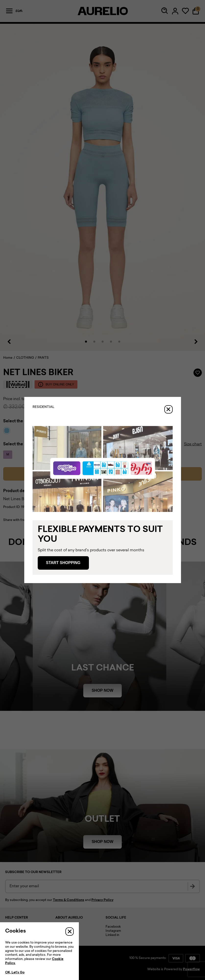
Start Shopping (63, 563)
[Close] (169, 409)
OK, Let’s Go (15, 973)
